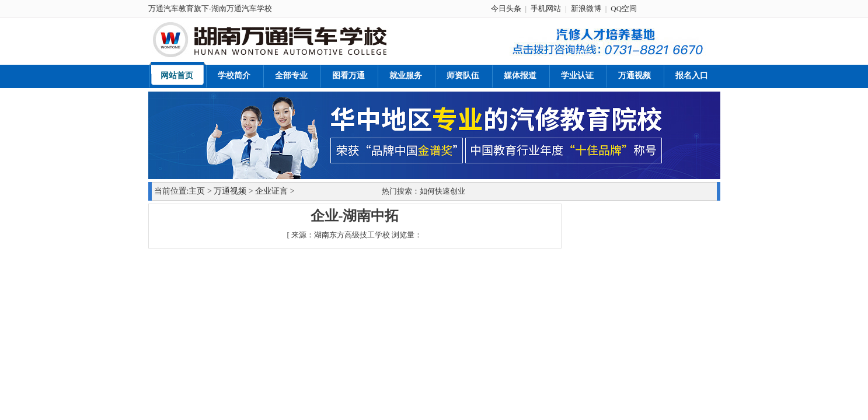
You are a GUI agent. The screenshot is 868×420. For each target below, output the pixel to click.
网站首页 (177, 76)
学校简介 (234, 76)
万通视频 (635, 76)
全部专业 (291, 76)
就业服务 (406, 76)
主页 (197, 191)
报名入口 (692, 76)
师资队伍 (463, 76)
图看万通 (348, 76)
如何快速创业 (442, 191)
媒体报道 (520, 76)
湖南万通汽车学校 (242, 8)
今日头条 (506, 8)
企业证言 (271, 191)
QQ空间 (624, 8)
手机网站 (546, 8)
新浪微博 (586, 8)
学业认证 (577, 76)
